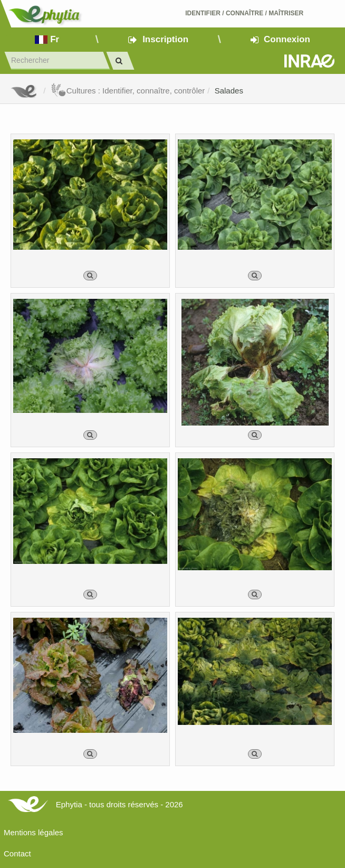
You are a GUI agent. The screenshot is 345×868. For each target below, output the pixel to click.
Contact (17, 853)
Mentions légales (33, 832)
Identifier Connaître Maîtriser (244, 13)
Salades (229, 91)
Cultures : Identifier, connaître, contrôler (128, 91)
